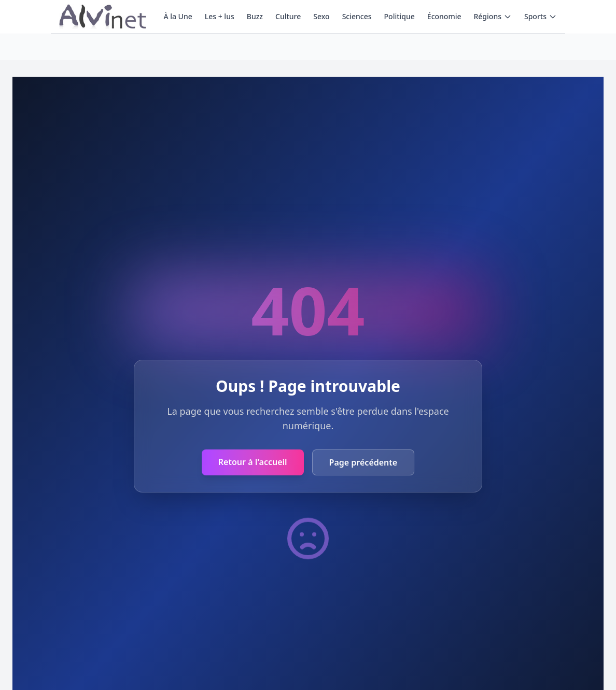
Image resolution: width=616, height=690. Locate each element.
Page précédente (363, 462)
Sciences (357, 16)
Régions (492, 16)
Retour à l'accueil (253, 462)
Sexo (321, 16)
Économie (444, 16)
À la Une (178, 16)
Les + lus (220, 16)
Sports (541, 16)
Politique (400, 16)
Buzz (255, 16)
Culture (288, 16)
